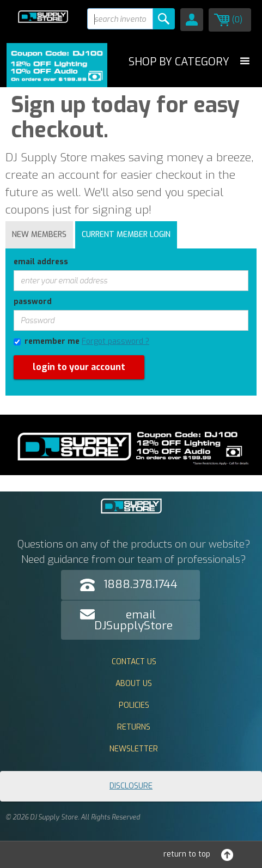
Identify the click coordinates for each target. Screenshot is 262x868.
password (33, 302)
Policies (134, 705)
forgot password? (36, 401)
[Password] (131, 320)
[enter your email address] (131, 281)
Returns (134, 727)
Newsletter (134, 749)
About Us (134, 684)
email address (41, 262)
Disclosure (131, 786)
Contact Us (134, 662)
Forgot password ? (115, 341)
